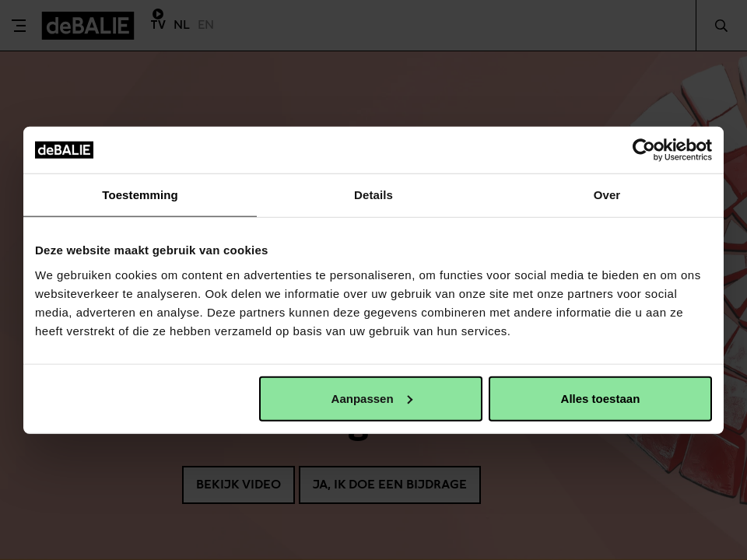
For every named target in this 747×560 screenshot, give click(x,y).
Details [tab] (373, 195)
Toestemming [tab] (140, 195)
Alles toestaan (601, 398)
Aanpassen (372, 398)
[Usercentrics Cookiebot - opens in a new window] (644, 150)
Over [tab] (607, 195)
